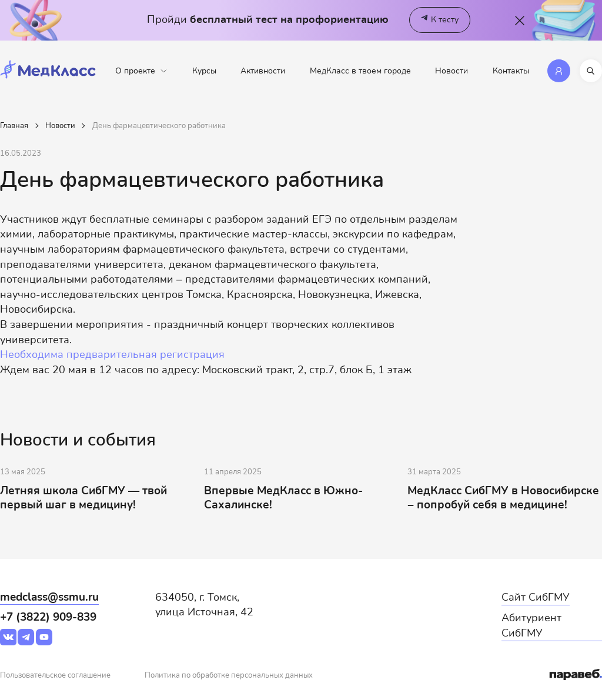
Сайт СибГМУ (536, 597)
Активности (263, 71)
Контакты (511, 71)
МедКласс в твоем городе (360, 71)
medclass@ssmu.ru (49, 597)
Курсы (204, 71)
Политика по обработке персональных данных (229, 676)
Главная (14, 126)
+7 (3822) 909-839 (48, 617)
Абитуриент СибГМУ (531, 625)
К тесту (440, 20)
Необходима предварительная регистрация (112, 354)
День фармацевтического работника (159, 126)
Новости (451, 71)
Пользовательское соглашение (55, 676)
